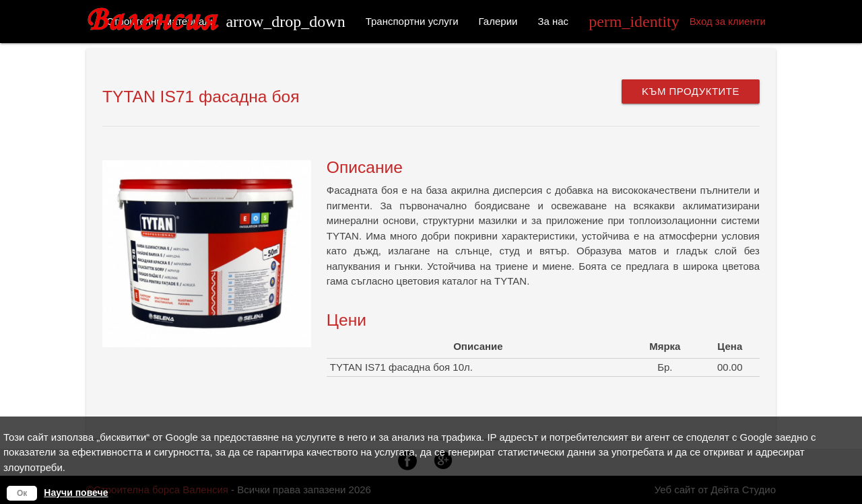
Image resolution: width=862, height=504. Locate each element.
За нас (553, 21)
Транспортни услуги (412, 21)
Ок (22, 493)
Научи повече (76, 493)
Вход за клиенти (677, 22)
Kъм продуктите (691, 91)
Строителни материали (226, 22)
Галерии (498, 21)
